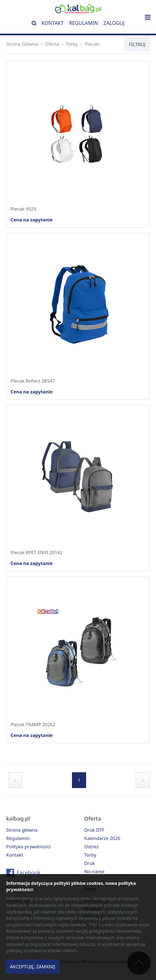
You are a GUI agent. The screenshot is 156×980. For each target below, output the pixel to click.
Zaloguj (114, 23)
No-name (95, 871)
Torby (72, 44)
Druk (90, 863)
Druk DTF (94, 830)
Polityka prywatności (28, 846)
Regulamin (84, 23)
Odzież (92, 846)
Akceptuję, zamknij (33, 966)
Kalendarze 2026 (103, 838)
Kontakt (53, 23)
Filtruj (137, 44)
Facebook (29, 872)
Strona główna (22, 830)
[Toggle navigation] (148, 17)
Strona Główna (22, 44)
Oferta (52, 44)
